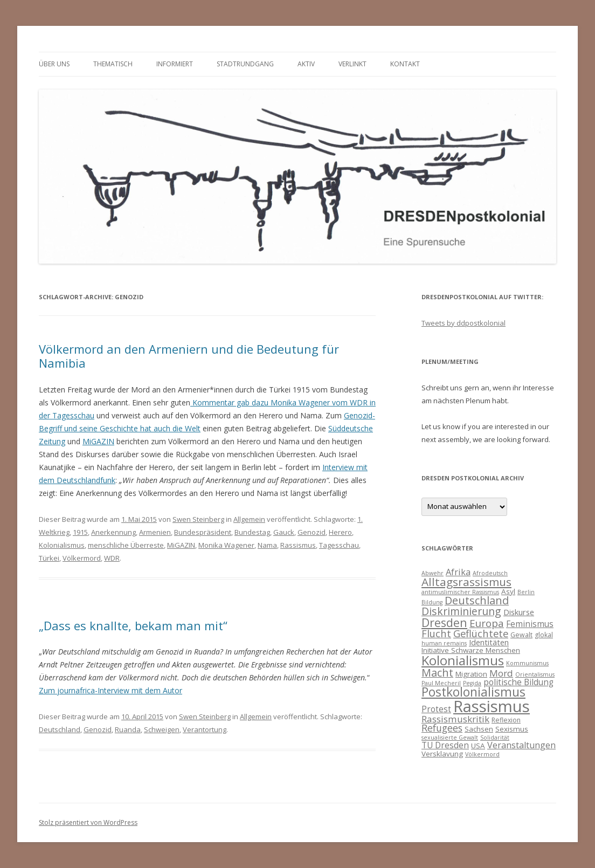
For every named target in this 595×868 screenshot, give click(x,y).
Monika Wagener (226, 545)
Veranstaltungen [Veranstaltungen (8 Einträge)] (521, 745)
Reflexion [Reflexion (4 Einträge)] (506, 720)
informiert (175, 64)
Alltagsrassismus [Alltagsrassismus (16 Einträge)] (466, 582)
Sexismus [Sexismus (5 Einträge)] (512, 729)
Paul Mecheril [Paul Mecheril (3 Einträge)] (441, 683)
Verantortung (205, 729)
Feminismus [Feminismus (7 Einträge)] (530, 624)
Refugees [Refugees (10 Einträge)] (442, 728)
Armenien (155, 532)
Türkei (49, 558)
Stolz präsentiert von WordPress (88, 822)
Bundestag (252, 532)
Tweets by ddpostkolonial (463, 323)
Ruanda (128, 729)
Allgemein (249, 519)
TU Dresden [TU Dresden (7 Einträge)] (445, 745)
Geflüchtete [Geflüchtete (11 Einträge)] (481, 633)
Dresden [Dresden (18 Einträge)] (444, 622)
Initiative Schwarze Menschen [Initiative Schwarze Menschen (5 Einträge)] (471, 650)
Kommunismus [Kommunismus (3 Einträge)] (527, 663)
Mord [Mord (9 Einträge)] (501, 673)
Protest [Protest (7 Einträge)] (436, 709)
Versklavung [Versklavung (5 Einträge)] (442, 754)
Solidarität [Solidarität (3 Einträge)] (495, 738)
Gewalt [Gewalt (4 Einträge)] (521, 635)
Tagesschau (339, 545)
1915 (80, 532)
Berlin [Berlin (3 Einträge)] (526, 592)
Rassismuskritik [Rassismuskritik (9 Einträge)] (455, 719)
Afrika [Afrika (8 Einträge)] (458, 572)
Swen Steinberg (198, 519)
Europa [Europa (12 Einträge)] (487, 623)
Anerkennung (113, 532)
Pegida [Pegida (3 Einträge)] (472, 683)
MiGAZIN (98, 441)
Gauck (284, 532)
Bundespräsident (203, 532)
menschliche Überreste (126, 545)
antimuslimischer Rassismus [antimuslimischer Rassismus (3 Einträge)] (460, 592)
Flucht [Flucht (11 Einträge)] (436, 633)
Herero (340, 532)
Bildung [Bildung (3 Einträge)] (432, 602)
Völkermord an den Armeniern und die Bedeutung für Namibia (189, 356)
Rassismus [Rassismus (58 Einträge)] (492, 706)
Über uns (54, 64)
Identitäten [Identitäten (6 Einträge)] (489, 642)
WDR (112, 558)
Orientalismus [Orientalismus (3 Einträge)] (535, 674)
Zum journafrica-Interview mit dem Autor (110, 690)
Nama (267, 545)
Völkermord (82, 558)
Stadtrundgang (245, 64)
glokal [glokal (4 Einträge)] (544, 635)
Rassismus (298, 545)
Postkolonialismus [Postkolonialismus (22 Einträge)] (473, 692)
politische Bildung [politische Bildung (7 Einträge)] (518, 682)
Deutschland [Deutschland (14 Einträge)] (477, 600)
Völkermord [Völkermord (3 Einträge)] (482, 754)
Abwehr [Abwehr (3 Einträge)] (433, 573)
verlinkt (352, 64)
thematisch (113, 64)
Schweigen (162, 729)
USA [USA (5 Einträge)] (478, 746)
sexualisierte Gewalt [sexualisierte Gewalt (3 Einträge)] (450, 738)
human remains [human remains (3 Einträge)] (444, 643)
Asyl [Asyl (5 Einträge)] (508, 591)
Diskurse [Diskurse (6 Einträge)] (519, 612)
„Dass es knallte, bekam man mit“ (133, 625)
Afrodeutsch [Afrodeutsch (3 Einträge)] (490, 573)
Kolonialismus (62, 545)
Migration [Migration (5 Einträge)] (471, 674)
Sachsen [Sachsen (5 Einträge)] (479, 729)
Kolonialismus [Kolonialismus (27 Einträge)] (463, 660)
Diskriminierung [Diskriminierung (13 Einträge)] (461, 611)
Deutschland (60, 729)
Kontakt (405, 64)
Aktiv (306, 64)
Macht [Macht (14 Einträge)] (437, 673)
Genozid (312, 532)
